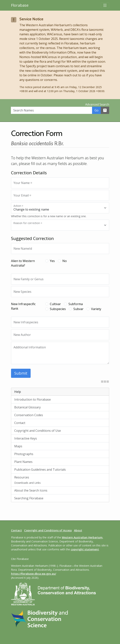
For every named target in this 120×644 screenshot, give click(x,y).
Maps (18, 446)
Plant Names (23, 462)
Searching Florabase (29, 498)
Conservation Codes (29, 415)
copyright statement (85, 549)
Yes (52, 261)
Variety (96, 309)
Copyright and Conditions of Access (48, 530)
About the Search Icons (31, 490)
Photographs (24, 454)
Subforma (76, 304)
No (65, 261)
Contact (20, 423)
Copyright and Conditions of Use (38, 431)
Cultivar (55, 304)
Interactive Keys (26, 438)
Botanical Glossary (27, 407)
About (78, 530)
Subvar (78, 309)
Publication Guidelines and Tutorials (40, 470)
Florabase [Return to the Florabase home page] (20, 5)
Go (97, 110)
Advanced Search (97, 104)
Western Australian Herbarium (82, 537)
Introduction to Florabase (33, 399)
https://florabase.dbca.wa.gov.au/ (34, 574)
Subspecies (58, 309)
